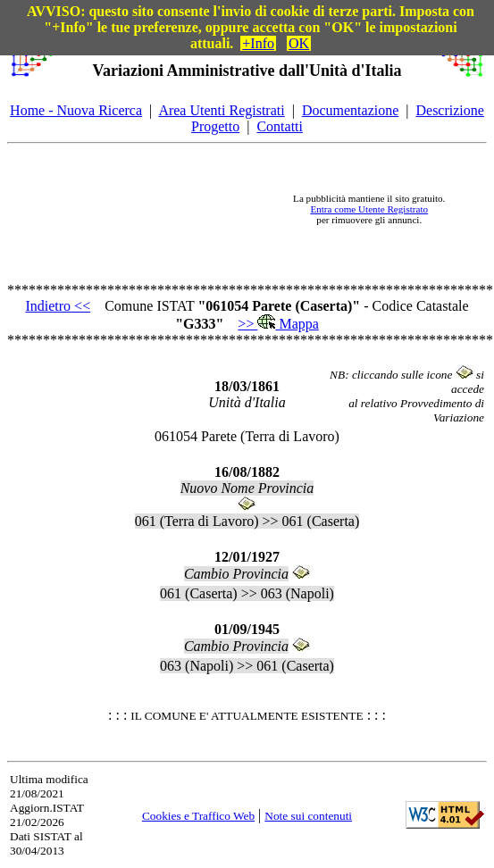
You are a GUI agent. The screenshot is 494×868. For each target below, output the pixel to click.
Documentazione (350, 110)
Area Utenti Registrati (221, 110)
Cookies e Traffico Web (198, 816)
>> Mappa (278, 324)
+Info (258, 43)
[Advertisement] (166, 209)
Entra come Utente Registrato (369, 209)
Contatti (280, 126)
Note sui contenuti (308, 816)
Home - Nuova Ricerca (76, 110)
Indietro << (58, 306)
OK (299, 43)
